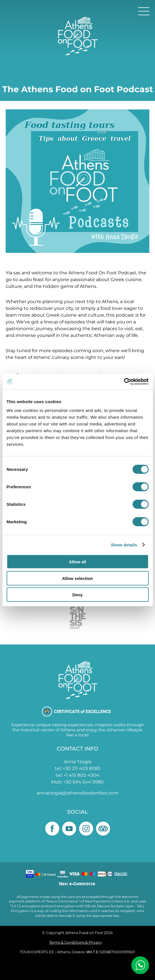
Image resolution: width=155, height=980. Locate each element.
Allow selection (77, 578)
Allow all (77, 562)
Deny (77, 595)
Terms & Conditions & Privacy (76, 942)
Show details (124, 545)
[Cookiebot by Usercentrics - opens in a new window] (124, 382)
